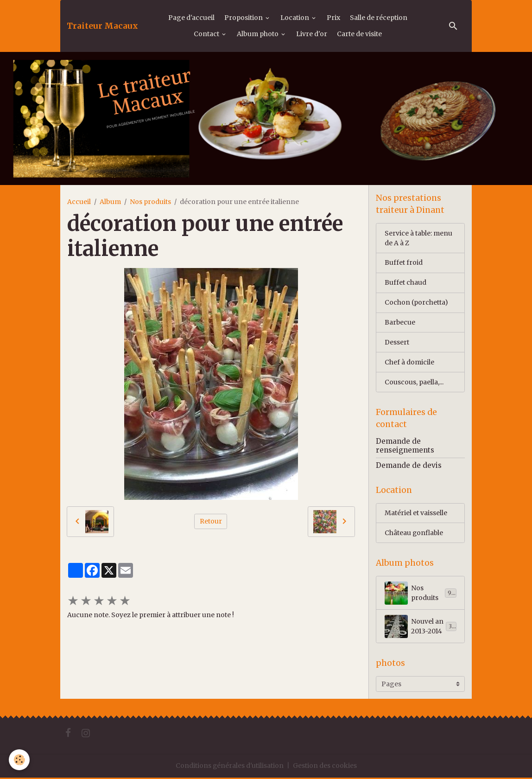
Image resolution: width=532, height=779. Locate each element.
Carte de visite (359, 34)
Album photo (258, 34)
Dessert (397, 343)
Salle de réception (379, 18)
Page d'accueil (191, 18)
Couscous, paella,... (414, 383)
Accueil (79, 202)
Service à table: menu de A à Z (419, 238)
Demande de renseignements (405, 446)
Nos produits (150, 202)
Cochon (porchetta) (416, 303)
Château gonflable (414, 534)
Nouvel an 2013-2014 (421, 627)
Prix (333, 18)
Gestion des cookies (325, 767)
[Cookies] (20, 760)
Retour (211, 521)
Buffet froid (404, 263)
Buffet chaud (405, 283)
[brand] (102, 26)
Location (295, 18)
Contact (207, 34)
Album (110, 202)
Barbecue (400, 323)
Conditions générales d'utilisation (229, 767)
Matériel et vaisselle (416, 514)
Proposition (244, 18)
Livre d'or (312, 34)
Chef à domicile (409, 363)
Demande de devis (409, 466)
